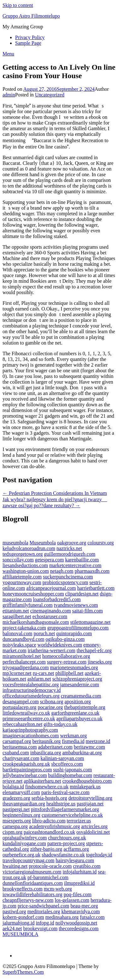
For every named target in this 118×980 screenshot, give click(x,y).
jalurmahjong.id (19, 923)
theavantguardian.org (24, 804)
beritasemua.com (20, 747)
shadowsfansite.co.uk (63, 855)
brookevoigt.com (40, 928)
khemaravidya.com (81, 911)
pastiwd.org (14, 911)
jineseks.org (100, 662)
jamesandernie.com (80, 684)
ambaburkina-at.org (82, 753)
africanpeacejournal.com (51, 588)
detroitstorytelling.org (90, 798)
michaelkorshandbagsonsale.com (36, 622)
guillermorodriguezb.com (70, 554)
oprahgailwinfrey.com (25, 838)
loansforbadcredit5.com (57, 599)
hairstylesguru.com (75, 860)
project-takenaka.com (24, 628)
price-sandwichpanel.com (43, 906)
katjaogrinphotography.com (30, 730)
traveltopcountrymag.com (28, 860)
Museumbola (43, 543)
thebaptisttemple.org (85, 707)
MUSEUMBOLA (20, 934)
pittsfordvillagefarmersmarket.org (65, 809)
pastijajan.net (90, 804)
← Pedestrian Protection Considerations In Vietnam (55, 493)
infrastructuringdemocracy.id (32, 690)
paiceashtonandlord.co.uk (49, 832)
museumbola (15, 543)
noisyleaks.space (19, 645)
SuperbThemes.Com (23, 972)
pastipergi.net (16, 809)
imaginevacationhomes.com (31, 736)
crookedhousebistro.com (87, 781)
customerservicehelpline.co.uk (72, 815)
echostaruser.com (50, 616)
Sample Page (28, 43)
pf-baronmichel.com (48, 877)
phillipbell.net (69, 673)
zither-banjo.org (46, 849)
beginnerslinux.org (21, 815)
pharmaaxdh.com (92, 571)
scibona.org (52, 702)
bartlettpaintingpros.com (27, 770)
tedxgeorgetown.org (23, 554)
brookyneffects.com (22, 889)
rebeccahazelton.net (22, 724)
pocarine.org (50, 707)
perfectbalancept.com (24, 662)
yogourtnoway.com (22, 582)
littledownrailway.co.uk (26, 713)
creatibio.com (87, 866)
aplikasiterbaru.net (43, 781)
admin (9, 95)
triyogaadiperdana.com (26, 667)
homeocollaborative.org (66, 656)
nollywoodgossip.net (76, 923)
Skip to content (18, 5)
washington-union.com (26, 571)
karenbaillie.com (82, 560)
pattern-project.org (66, 843)
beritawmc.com (90, 747)
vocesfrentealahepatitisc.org (31, 684)
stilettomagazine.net (90, 622)
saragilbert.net (17, 616)
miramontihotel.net (22, 656)
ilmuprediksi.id (79, 883)
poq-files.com (77, 894)
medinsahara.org (62, 917)
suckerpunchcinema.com (68, 577)
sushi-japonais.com (73, 770)
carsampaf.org (17, 741)
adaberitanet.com (55, 747)
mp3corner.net (17, 673)
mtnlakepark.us (85, 787)
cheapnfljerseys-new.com (28, 900)
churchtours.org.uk (67, 838)
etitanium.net (16, 611)
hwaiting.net (15, 866)
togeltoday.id (99, 855)
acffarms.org (76, 849)
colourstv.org (101, 543)
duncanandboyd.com (23, 639)
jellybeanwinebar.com (25, 775)
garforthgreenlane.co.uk (75, 713)
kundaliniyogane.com (24, 843)
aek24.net (12, 928)
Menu (8, 54)
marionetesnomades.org (74, 667)
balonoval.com (17, 633)
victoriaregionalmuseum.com (32, 872)
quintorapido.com (74, 633)
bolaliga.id (13, 787)
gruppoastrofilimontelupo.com (78, 628)
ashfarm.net (39, 679)
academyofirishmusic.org (54, 826)
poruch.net (44, 633)
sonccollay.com (18, 560)
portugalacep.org (20, 707)
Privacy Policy (30, 37)
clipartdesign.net (82, 594)
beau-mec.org (84, 906)
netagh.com (62, 571)
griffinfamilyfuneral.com (28, 605)
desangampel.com (21, 702)
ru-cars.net (43, 673)
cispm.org (12, 832)
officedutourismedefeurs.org (31, 696)
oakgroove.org (72, 543)
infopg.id (45, 923)
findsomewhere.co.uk (47, 787)
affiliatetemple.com (22, 577)
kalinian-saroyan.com (62, 758)
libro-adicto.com (49, 821)
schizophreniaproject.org (77, 679)
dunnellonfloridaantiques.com (33, 883)
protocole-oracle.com (50, 866)
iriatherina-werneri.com (51, 650)
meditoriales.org (44, 911)
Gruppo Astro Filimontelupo (31, 16)
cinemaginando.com (51, 611)
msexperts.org (17, 821)
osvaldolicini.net (93, 832)
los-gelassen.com (72, 900)
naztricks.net (69, 548)
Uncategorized (50, 95)
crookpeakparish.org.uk (26, 764)
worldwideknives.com (60, 645)
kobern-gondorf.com (23, 917)
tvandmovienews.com (76, 605)
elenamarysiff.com (21, 792)
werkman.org (73, 736)
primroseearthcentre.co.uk (29, 719)
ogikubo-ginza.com (65, 639)
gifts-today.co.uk (61, 724)
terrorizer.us (79, 821)
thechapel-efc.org (94, 650)
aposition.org (78, 702)
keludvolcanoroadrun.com (29, 548)
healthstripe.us (61, 804)
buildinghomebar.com (70, 775)
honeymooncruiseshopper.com (33, 594)
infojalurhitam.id (80, 872)
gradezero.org (16, 798)
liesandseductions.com (25, 565)
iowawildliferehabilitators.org (32, 894)
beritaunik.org (47, 741)
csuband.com (16, 753)
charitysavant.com (21, 758)
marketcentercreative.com (75, 565)
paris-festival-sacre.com (65, 792)
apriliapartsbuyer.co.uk (79, 719)
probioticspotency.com (65, 582)
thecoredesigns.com (79, 928)
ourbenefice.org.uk (22, 855)
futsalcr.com (92, 917)
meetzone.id (98, 741)
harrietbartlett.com (96, 588)
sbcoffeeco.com (67, 764)
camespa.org (15, 826)
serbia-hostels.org (49, 798)
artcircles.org (94, 826)
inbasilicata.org (46, 753)
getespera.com (49, 560)
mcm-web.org (58, 889)
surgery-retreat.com (67, 662)
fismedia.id (73, 741)
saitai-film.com (87, 611)
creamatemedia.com (81, 696)
